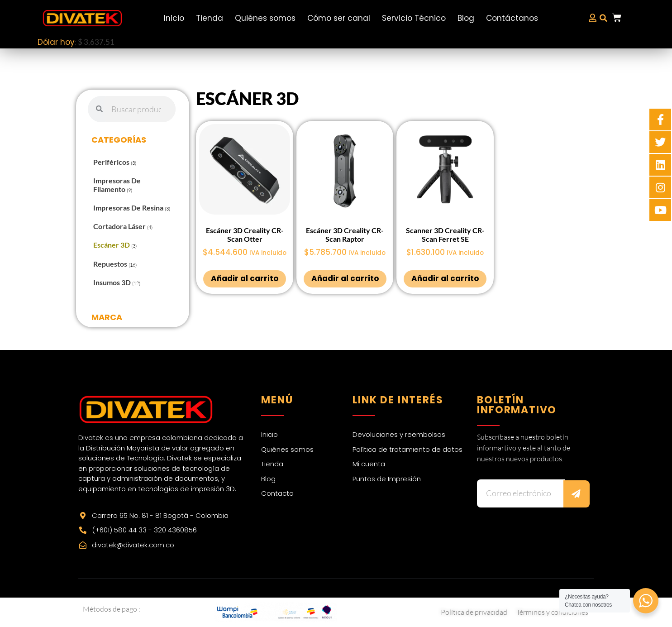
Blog (466, 18)
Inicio (174, 18)
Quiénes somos (265, 18)
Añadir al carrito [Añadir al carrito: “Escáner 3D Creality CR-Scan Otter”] (245, 278)
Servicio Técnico (414, 18)
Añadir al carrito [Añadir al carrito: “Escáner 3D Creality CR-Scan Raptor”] (345, 278)
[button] (604, 18)
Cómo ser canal (339, 18)
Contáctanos (512, 18)
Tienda (210, 18)
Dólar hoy (56, 42)
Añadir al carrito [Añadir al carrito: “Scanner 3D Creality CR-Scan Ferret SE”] (445, 278)
